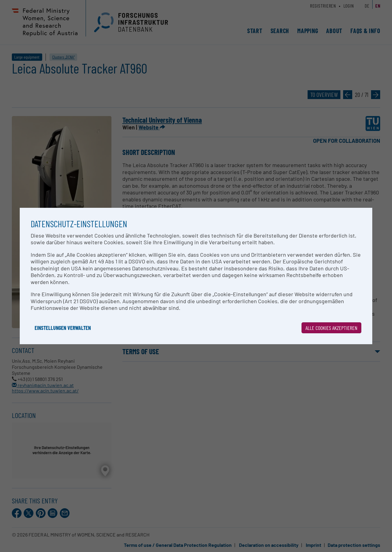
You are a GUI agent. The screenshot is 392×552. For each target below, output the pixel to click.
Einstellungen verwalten (63, 328)
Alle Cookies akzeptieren (331, 328)
